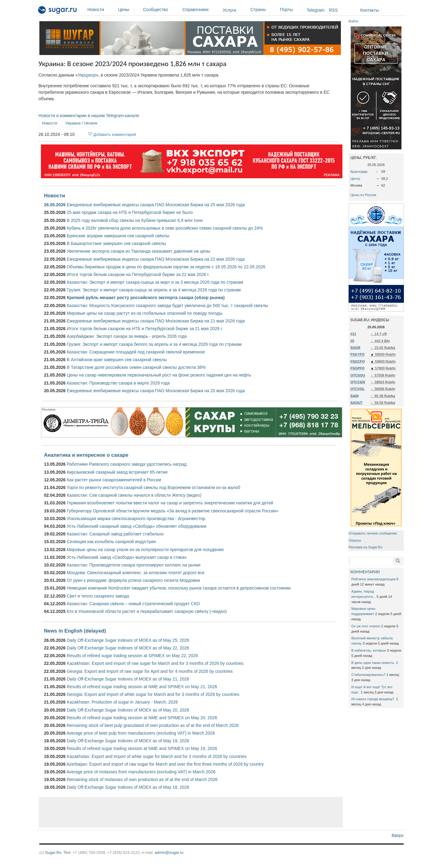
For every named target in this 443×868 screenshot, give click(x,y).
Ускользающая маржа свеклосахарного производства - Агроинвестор (136, 519)
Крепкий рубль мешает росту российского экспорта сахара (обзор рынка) (146, 298)
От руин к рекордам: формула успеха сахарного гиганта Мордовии (133, 580)
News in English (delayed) (75, 631)
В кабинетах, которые (369, 650)
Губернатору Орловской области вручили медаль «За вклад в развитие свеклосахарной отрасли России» (173, 511)
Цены (129, 10)
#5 (352, 341)
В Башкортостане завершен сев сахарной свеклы (116, 243)
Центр (355, 179)
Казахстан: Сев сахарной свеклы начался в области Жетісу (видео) (134, 495)
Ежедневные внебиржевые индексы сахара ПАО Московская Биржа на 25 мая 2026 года (156, 205)
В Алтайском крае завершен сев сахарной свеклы (117, 360)
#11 (353, 334)
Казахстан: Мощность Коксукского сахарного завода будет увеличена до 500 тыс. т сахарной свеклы (167, 306)
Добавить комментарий (115, 134)
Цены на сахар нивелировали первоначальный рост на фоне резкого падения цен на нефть (159, 375)
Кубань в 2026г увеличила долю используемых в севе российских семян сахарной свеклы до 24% (165, 228)
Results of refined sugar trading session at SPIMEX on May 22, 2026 (132, 656)
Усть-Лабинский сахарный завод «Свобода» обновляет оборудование (137, 526)
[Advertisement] (191, 812)
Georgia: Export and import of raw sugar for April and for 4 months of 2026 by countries (150, 671)
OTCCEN (358, 382)
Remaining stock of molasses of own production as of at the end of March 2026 (142, 779)
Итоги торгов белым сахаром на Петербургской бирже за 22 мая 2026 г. (138, 274)
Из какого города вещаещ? (373, 699)
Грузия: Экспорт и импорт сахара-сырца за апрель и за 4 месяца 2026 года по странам (154, 290)
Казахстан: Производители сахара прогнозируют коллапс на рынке (134, 565)
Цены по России (363, 195)
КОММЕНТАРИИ (365, 572)
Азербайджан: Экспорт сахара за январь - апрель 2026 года (127, 336)
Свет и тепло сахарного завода (98, 596)
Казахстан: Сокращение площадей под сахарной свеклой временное (136, 352)
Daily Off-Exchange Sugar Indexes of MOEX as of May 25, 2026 (128, 640)
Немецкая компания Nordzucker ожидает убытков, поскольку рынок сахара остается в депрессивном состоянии (179, 588)
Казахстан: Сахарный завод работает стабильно (115, 534)
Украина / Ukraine (82, 123)
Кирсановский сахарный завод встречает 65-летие (117, 472)
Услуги (229, 10)
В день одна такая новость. (373, 663)
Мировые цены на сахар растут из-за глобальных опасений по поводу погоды (145, 313)
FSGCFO (358, 361)
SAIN (355, 396)
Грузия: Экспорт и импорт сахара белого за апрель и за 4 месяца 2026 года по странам (154, 344)
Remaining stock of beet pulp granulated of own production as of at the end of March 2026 (153, 725)
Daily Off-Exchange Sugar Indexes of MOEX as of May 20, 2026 (128, 710)
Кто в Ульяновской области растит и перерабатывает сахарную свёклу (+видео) (147, 611)
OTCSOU (358, 375)
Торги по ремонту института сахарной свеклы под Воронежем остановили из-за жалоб (154, 487)
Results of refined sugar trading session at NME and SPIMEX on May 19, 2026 (142, 748)
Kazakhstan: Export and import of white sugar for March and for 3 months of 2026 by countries (157, 756)
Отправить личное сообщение (373, 533)
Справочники (201, 10)
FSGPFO (357, 368)
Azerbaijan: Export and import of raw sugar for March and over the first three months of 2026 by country (165, 764)
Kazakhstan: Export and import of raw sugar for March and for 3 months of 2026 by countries (155, 663)
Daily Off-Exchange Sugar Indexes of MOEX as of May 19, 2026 (128, 741)
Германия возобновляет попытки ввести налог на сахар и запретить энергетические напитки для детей (170, 503)
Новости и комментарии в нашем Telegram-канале (89, 116)
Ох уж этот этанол (366, 626)
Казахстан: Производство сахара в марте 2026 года (118, 383)
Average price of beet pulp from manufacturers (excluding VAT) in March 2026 (141, 733)
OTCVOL (358, 389)
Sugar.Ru (53, 852)
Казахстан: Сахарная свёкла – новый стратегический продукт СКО (133, 604)
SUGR (355, 348)
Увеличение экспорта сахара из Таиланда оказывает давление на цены (138, 251)
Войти (353, 21)
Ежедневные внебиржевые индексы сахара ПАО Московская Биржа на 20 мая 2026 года (156, 391)
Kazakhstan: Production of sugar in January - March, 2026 (122, 702)
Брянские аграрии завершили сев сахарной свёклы (118, 236)
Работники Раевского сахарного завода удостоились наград (127, 464)
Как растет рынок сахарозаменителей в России (114, 480)
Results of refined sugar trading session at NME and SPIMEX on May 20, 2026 (142, 718)
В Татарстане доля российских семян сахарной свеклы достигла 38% (136, 367)
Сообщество (161, 10)
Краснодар (359, 172)
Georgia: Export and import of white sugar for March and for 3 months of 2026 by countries (153, 694)
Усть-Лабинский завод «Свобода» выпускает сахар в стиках (127, 557)
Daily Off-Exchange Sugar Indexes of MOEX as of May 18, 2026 (128, 787)
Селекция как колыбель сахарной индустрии (111, 542)
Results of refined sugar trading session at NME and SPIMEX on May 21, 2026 (142, 687)
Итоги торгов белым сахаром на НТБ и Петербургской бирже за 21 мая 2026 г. (145, 329)
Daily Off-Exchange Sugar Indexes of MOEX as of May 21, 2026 (128, 679)
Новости (101, 10)
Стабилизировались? (368, 675)
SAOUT (356, 403)
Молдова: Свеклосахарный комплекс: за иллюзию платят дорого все (136, 573)
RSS (333, 10)
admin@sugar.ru (169, 852)
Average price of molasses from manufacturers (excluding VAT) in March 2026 (141, 772)
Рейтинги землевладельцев (373, 579)
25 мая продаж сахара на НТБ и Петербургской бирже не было (130, 212)
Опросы (355, 540)
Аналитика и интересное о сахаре (86, 455)
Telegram (316, 10)
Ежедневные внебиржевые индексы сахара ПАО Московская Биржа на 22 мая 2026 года (156, 259)
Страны (264, 10)
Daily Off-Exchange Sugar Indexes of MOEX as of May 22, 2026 (128, 648)
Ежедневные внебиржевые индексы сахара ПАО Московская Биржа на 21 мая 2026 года (156, 321)
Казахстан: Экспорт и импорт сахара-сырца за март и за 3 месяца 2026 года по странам (155, 282)
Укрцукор (87, 75)
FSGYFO (357, 354)
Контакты (369, 10)
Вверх (398, 835)
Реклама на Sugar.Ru (365, 547)
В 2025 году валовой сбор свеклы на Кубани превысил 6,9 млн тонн (135, 220)
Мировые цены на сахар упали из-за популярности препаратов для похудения (145, 550)
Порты (292, 10)
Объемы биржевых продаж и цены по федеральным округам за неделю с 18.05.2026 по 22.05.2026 (166, 267)
